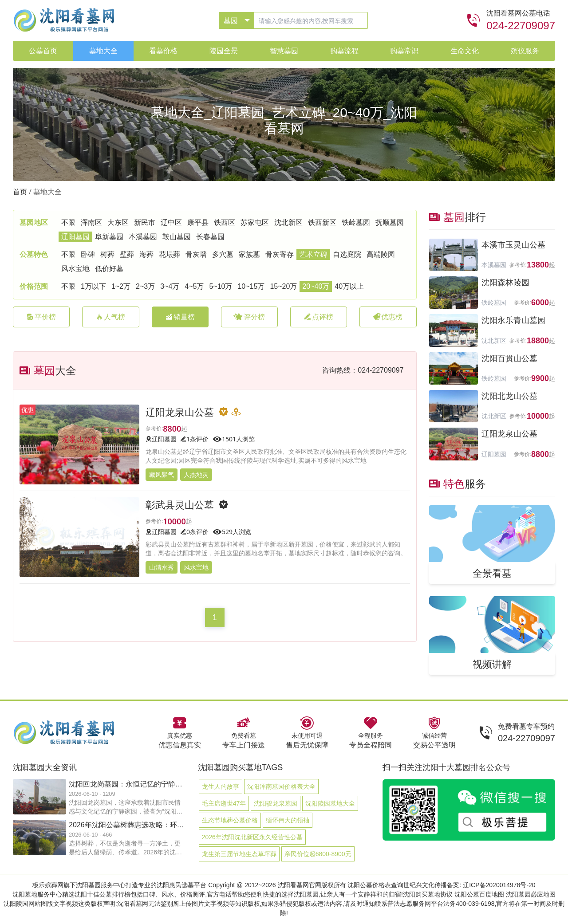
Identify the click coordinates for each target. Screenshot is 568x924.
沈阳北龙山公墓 (509, 396)
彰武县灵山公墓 (180, 504)
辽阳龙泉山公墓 (180, 412)
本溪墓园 (143, 237)
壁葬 (127, 254)
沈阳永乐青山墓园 (513, 320)
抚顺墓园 (390, 222)
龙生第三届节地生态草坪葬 (239, 854)
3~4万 (170, 286)
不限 (68, 222)
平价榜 (41, 317)
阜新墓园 (109, 237)
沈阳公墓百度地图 (479, 894)
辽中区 (171, 222)
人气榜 (110, 317)
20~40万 (316, 286)
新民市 (145, 222)
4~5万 (194, 286)
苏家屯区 (255, 222)
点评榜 (319, 317)
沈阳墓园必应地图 (531, 894)
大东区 (118, 222)
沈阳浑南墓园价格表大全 (281, 786)
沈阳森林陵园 (505, 283)
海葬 (146, 254)
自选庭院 (347, 254)
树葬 (107, 254)
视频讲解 (492, 664)
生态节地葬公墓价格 (230, 820)
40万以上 (349, 286)
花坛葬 (170, 254)
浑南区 (91, 222)
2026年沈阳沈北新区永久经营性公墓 (252, 837)
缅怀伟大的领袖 (288, 820)
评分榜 (249, 317)
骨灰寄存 (280, 254)
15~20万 (283, 286)
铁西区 (225, 222)
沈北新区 (288, 222)
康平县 (198, 222)
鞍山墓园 (177, 237)
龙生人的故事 (221, 786)
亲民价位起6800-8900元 (318, 854)
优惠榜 (388, 317)
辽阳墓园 (75, 237)
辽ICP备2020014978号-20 (499, 885)
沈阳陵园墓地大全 (330, 803)
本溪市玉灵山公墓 (513, 245)
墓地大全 (47, 192)
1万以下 (93, 286)
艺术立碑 (313, 254)
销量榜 (180, 317)
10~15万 (251, 286)
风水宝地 (75, 269)
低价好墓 (109, 269)
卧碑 (88, 254)
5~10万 (221, 286)
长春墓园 (210, 237)
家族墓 (249, 254)
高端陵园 (381, 254)
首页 (20, 192)
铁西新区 (322, 222)
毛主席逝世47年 (224, 803)
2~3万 (145, 286)
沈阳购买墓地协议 (428, 894)
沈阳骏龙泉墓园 (276, 803)
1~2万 (121, 286)
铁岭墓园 (356, 222)
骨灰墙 (196, 254)
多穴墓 (223, 254)
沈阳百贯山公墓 (509, 358)
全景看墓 (492, 573)
